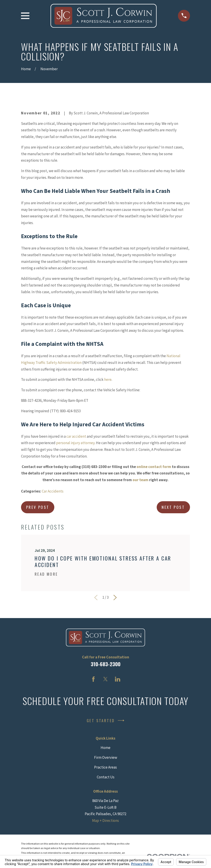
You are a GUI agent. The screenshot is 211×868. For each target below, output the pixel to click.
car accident (76, 436)
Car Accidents (53, 491)
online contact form (154, 467)
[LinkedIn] (118, 679)
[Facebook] (93, 679)
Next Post (173, 507)
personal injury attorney (75, 443)
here (108, 379)
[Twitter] (105, 679)
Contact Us (106, 777)
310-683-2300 (106, 664)
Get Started (105, 721)
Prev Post (38, 507)
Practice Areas (105, 767)
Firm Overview (106, 757)
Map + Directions (105, 821)
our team (140, 480)
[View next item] (115, 598)
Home (105, 748)
